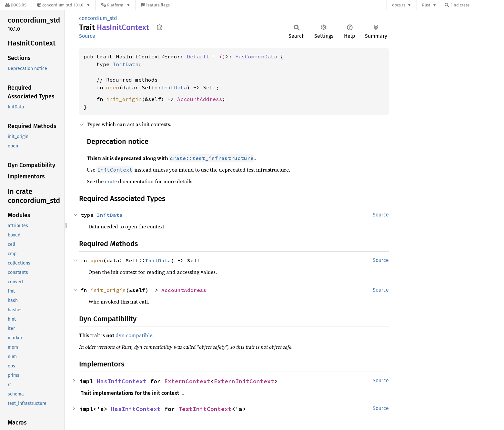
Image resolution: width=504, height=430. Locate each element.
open (113, 87)
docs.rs (399, 5)
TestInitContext (205, 409)
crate (111, 181)
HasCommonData (256, 56)
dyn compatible (134, 335)
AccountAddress (200, 99)
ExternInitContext (244, 381)
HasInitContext (122, 381)
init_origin (124, 99)
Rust (426, 5)
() (222, 56)
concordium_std (98, 18)
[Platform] (116, 5)
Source (87, 36)
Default (198, 56)
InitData (126, 64)
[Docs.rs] (16, 5)
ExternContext (187, 381)
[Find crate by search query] (477, 5)
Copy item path (160, 27)
